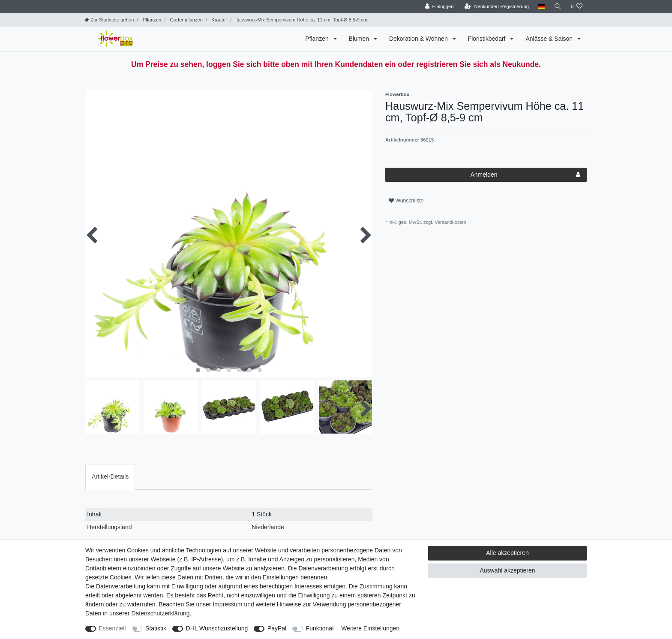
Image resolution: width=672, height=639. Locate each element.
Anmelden (525, 175)
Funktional (320, 628)
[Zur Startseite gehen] (109, 20)
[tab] (110, 477)
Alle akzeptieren (507, 553)
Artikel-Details (110, 476)
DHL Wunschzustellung (217, 628)
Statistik (156, 628)
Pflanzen (151, 20)
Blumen (360, 39)
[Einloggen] (439, 7)
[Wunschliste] (577, 7)
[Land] (541, 7)
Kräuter (219, 20)
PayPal (277, 628)
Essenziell (112, 628)
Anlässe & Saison (550, 39)
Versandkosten (450, 222)
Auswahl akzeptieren (507, 570)
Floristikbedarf (488, 39)
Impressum (227, 604)
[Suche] (558, 7)
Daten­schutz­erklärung (160, 613)
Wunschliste (406, 201)
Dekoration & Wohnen (419, 39)
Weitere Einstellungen (370, 628)
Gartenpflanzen (186, 20)
